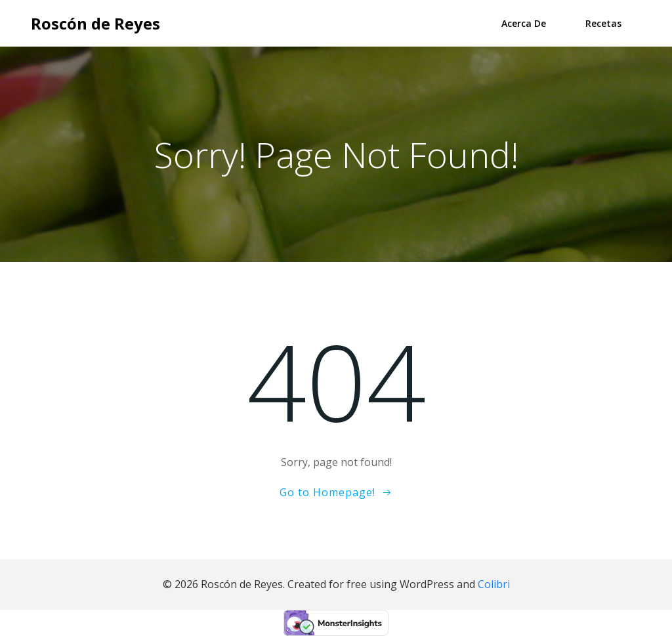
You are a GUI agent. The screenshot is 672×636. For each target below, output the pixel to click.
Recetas (603, 23)
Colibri (494, 584)
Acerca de (524, 23)
